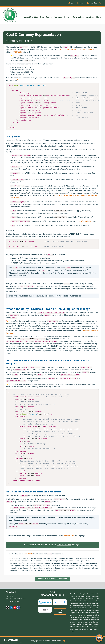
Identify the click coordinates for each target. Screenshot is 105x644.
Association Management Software (13, 640)
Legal (64, 640)
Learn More (60, 611)
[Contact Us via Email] (19, 607)
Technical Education (64, 544)
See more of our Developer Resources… (53, 578)
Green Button (46, 17)
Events (67, 17)
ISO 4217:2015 (16, 52)
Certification (78, 17)
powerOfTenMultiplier (84, 221)
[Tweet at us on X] (7, 607)
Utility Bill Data (69, 535)
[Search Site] (101, 3)
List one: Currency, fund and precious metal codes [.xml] (76, 50)
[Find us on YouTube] (15, 607)
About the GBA (31, 17)
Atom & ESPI (28, 553)
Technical (58, 17)
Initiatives (90, 17)
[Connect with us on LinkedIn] (11, 607)
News (99, 17)
